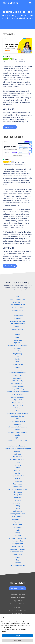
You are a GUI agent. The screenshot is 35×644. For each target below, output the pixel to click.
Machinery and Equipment (18, 446)
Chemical (17, 536)
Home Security (17, 381)
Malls (18, 297)
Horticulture (18, 487)
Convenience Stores (17, 305)
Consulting (17, 424)
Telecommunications (18, 552)
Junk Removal (18, 365)
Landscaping (17, 375)
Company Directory (17, 594)
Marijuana (18, 451)
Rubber (18, 430)
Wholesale (18, 500)
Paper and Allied (18, 476)
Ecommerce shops (17, 313)
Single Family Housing (18, 422)
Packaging (18, 522)
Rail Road (17, 454)
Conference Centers (17, 324)
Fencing (18, 557)
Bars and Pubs (17, 329)
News (18, 411)
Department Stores (17, 321)
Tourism (17, 468)
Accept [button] (17, 636)
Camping (18, 326)
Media (17, 473)
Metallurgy (18, 465)
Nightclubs (17, 343)
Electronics (18, 492)
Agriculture (17, 503)
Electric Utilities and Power (18, 489)
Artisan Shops (18, 316)
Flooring (17, 359)
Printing (18, 508)
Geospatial (18, 495)
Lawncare (17, 367)
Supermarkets (17, 307)
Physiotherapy (18, 403)
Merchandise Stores (17, 299)
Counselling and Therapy (17, 345)
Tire (18, 560)
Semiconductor (17, 519)
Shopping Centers (18, 397)
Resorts (18, 337)
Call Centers (18, 481)
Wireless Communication (18, 441)
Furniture (17, 348)
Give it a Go (10, 127)
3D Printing (17, 527)
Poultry (18, 479)
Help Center (18, 601)
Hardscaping (18, 370)
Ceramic (18, 470)
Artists (17, 408)
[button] (30, 3)
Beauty (17, 506)
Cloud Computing (17, 517)
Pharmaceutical (18, 541)
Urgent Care (18, 400)
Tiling (18, 356)
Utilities (18, 462)
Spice (17, 438)
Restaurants (18, 340)
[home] (10, 3)
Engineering (18, 354)
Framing (17, 351)
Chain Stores (18, 302)
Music (18, 530)
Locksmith (18, 563)
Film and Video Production (18, 432)
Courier (18, 362)
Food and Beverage (17, 549)
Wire (18, 419)
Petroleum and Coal (17, 460)
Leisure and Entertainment (18, 427)
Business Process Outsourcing (17, 413)
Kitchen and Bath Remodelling (18, 392)
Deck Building (18, 378)
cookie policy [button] (9, 627)
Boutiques (18, 318)
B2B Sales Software (18, 613)
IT (18, 443)
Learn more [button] (17, 640)
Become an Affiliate (18, 604)
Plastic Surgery (17, 405)
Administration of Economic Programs (17, 449)
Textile (18, 435)
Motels (17, 335)
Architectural (17, 511)
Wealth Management (18, 565)
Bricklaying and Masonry (17, 373)
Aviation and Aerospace (18, 538)
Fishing (17, 533)
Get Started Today (17, 588)
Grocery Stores (17, 394)
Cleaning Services (17, 386)
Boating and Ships (17, 416)
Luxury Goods (18, 525)
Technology (17, 484)
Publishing (18, 498)
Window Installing (18, 384)
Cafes (18, 332)
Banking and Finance (18, 514)
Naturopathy (17, 555)
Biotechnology (17, 546)
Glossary (17, 607)
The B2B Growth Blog (17, 598)
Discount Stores (18, 310)
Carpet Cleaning (18, 389)
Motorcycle (17, 457)
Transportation (18, 544)
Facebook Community (17, 610)
